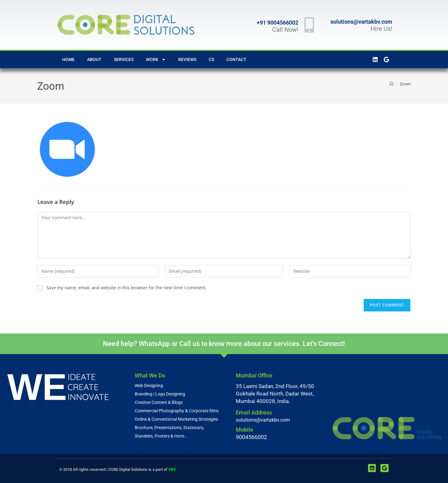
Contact (236, 59)
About (94, 59)
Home (68, 59)
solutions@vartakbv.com (361, 22)
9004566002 (251, 437)
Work (156, 59)
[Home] (392, 84)
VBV (172, 469)
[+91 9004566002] (309, 25)
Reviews (187, 59)
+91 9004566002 (278, 23)
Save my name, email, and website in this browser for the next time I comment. (127, 288)
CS (211, 59)
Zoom (405, 84)
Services (124, 59)
